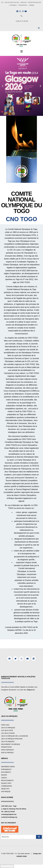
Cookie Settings (7, 866)
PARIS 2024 (24, 2)
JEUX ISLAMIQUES (8, 741)
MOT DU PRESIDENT (9, 823)
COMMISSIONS (7, 786)
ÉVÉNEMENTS (6, 769)
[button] (21, 51)
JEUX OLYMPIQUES (8, 728)
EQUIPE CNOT (6, 783)
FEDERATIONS (6, 747)
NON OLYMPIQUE (7, 753)
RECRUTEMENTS (7, 780)
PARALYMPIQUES (7, 750)
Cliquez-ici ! (31, 690)
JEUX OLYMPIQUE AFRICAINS (12, 739)
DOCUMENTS (6, 772)
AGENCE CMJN (21, 856)
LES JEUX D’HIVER (8, 733)
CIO (2, 2)
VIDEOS (4, 778)
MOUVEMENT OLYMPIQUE (11, 744)
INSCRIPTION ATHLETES (35, 2)
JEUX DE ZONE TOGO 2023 (12, 2)
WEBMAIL (32, 5)
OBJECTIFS (5, 789)
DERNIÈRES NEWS (8, 767)
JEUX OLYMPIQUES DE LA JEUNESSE (15, 736)
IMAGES (4, 775)
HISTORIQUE (13, 5)
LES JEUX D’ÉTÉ (7, 730)
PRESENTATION (23, 5)
